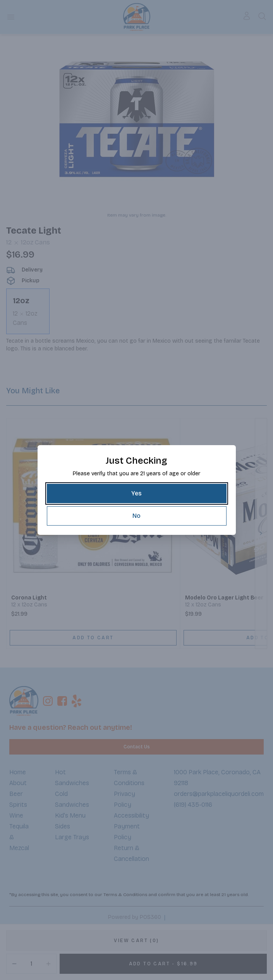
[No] (137, 516)
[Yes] (137, 493)
